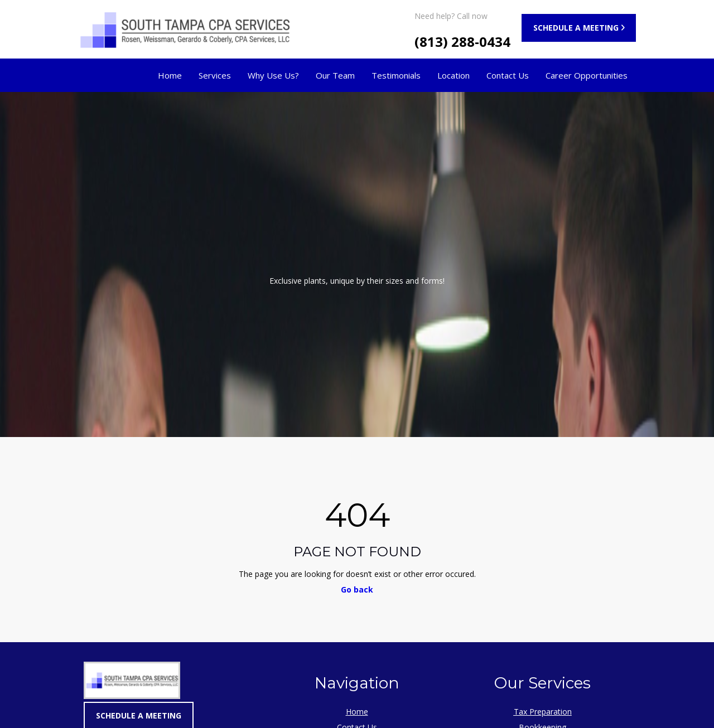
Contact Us (508, 75)
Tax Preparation (543, 712)
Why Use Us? (273, 75)
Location (454, 75)
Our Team (335, 75)
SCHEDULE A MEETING (576, 28)
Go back (357, 589)
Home (170, 75)
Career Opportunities (587, 75)
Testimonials (396, 75)
